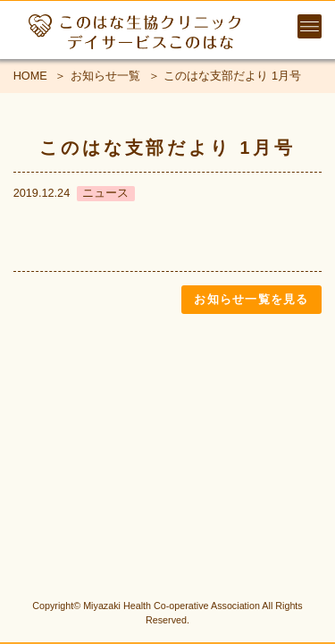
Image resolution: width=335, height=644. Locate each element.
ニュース (105, 193)
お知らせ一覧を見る (251, 299)
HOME (30, 76)
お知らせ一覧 (105, 76)
